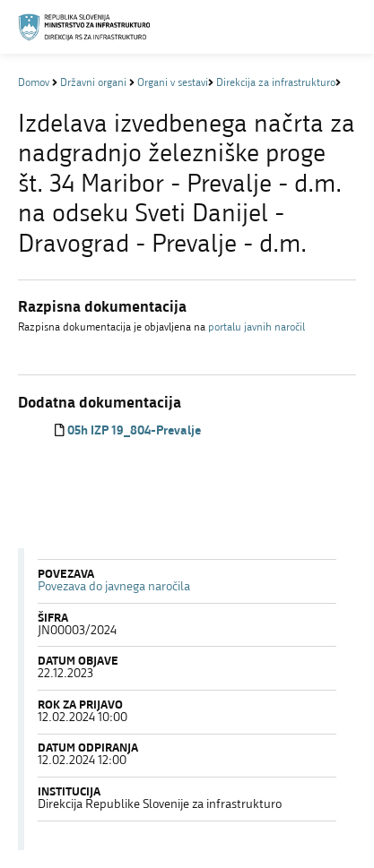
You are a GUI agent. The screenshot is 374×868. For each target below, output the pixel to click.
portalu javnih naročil (257, 328)
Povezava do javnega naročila (114, 587)
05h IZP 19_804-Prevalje (134, 431)
